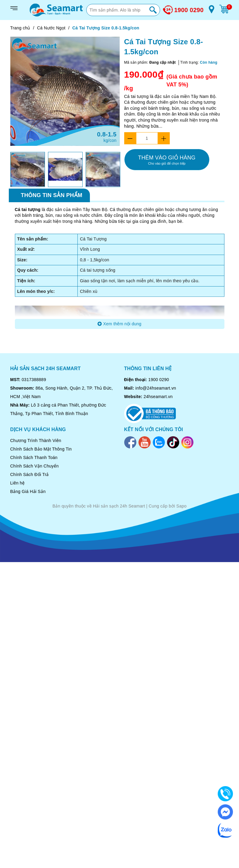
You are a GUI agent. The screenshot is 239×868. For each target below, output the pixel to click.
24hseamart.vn (158, 397)
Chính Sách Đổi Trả (30, 474)
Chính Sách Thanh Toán (34, 457)
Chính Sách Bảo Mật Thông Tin (41, 449)
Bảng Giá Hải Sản (28, 491)
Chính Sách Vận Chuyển (35, 466)
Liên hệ (18, 483)
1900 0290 (189, 10)
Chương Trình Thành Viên (36, 441)
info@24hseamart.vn (156, 388)
